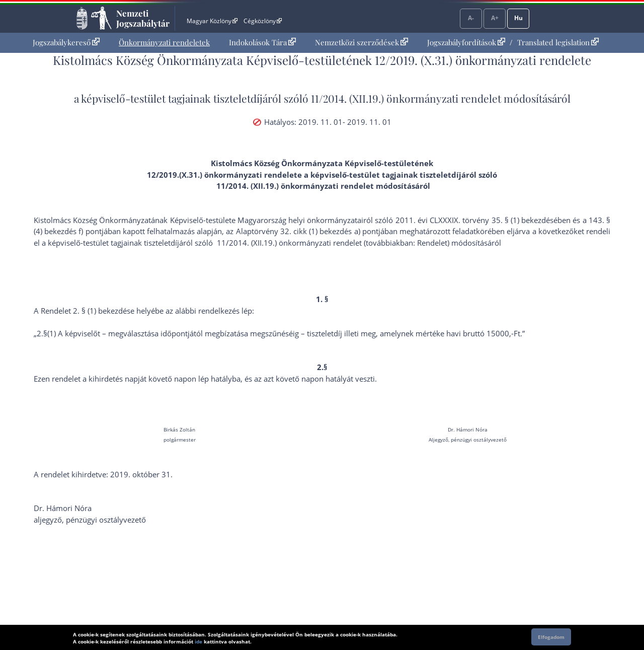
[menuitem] (66, 43)
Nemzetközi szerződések (361, 42)
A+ (495, 18)
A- (471, 18)
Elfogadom (551, 637)
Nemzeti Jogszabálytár (143, 18)
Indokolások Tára (262, 42)
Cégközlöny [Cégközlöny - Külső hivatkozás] (263, 21)
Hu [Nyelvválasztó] (518, 18)
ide (198, 641)
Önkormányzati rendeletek (164, 42)
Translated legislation (558, 42)
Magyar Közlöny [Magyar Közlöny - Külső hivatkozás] (212, 21)
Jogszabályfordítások (466, 42)
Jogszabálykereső (66, 42)
